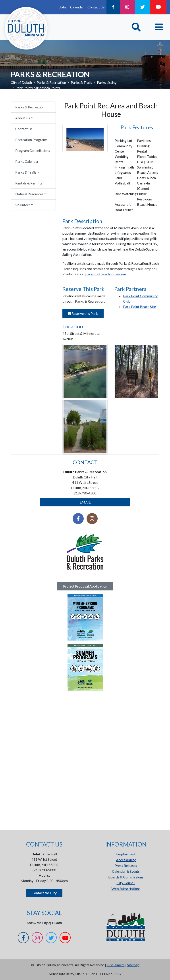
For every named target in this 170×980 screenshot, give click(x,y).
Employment (126, 854)
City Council (126, 883)
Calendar (77, 7)
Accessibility (126, 860)
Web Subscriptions (126, 889)
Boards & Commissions (126, 877)
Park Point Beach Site (139, 307)
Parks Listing (107, 82)
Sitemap (133, 965)
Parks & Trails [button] (26, 172)
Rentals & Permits (29, 183)
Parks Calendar (27, 161)
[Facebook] (113, 7)
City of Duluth (21, 82)
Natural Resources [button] (29, 194)
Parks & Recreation (51, 82)
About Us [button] (23, 118)
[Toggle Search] (136, 27)
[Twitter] (143, 7)
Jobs (63, 7)
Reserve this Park (83, 313)
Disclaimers (116, 965)
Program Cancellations (33, 150)
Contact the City (44, 893)
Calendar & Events (126, 871)
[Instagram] (127, 7)
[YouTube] (158, 7)
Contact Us (96, 7)
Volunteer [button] (23, 205)
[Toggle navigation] (159, 27)
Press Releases (126, 865)
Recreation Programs (31, 140)
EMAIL (85, 502)
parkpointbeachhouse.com (106, 274)
